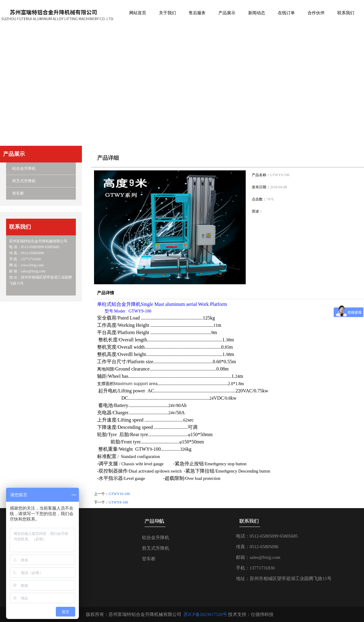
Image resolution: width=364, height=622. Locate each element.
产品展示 (14, 154)
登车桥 (18, 193)
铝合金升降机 (24, 168)
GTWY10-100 (119, 494)
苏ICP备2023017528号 (205, 614)
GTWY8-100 (118, 502)
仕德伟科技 (262, 614)
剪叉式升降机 (24, 181)
